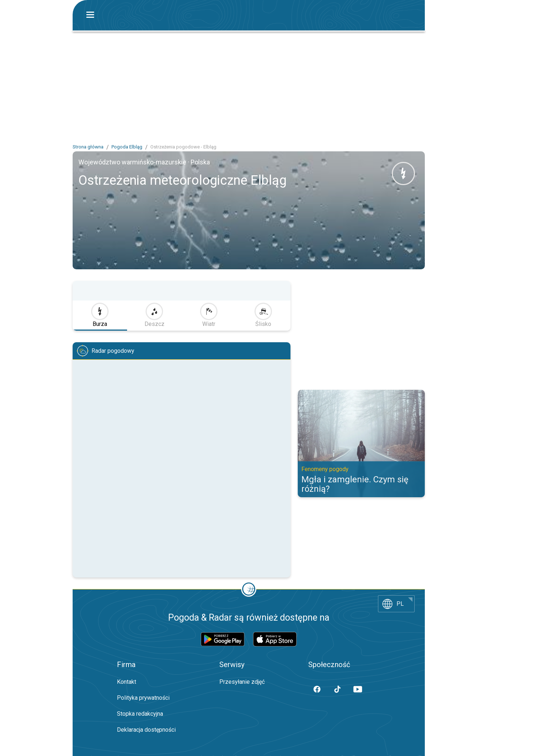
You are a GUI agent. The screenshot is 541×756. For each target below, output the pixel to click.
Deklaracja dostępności (146, 730)
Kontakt (127, 682)
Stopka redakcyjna (140, 714)
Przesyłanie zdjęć (242, 682)
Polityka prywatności (143, 698)
